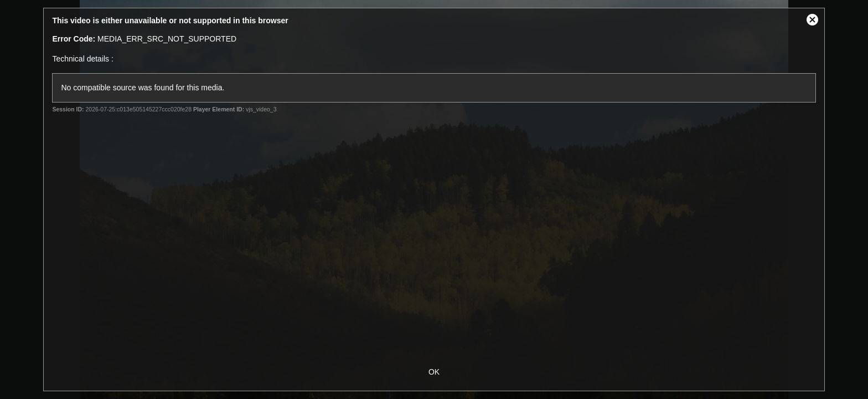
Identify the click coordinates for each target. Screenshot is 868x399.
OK (434, 372)
